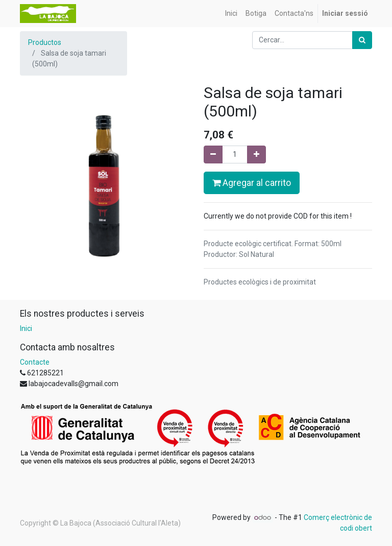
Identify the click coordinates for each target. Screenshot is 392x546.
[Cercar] (362, 40)
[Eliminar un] (213, 155)
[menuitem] (231, 14)
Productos (45, 42)
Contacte (35, 362)
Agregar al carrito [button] (252, 183)
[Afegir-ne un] (256, 155)
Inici (26, 328)
